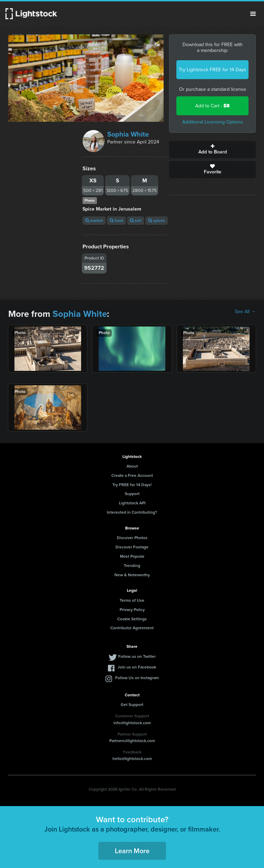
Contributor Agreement (132, 628)
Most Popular (132, 556)
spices (157, 221)
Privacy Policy (132, 610)
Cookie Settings (132, 619)
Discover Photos (132, 538)
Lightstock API (132, 503)
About (132, 466)
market (94, 221)
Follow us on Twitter (137, 656)
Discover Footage (132, 547)
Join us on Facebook (137, 667)
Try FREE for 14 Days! (132, 485)
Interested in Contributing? (132, 512)
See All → (245, 312)
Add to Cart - (212, 106)
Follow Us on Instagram (137, 678)
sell (136, 221)
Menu (253, 14)
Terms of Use (132, 600)
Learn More (132, 851)
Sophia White (128, 134)
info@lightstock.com (132, 723)
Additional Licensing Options (213, 122)
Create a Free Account (132, 475)
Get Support (132, 705)
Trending (132, 566)
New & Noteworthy (132, 575)
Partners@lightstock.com (132, 741)
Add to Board (212, 150)
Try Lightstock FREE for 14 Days (212, 70)
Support (132, 494)
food (116, 221)
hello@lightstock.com (132, 759)
